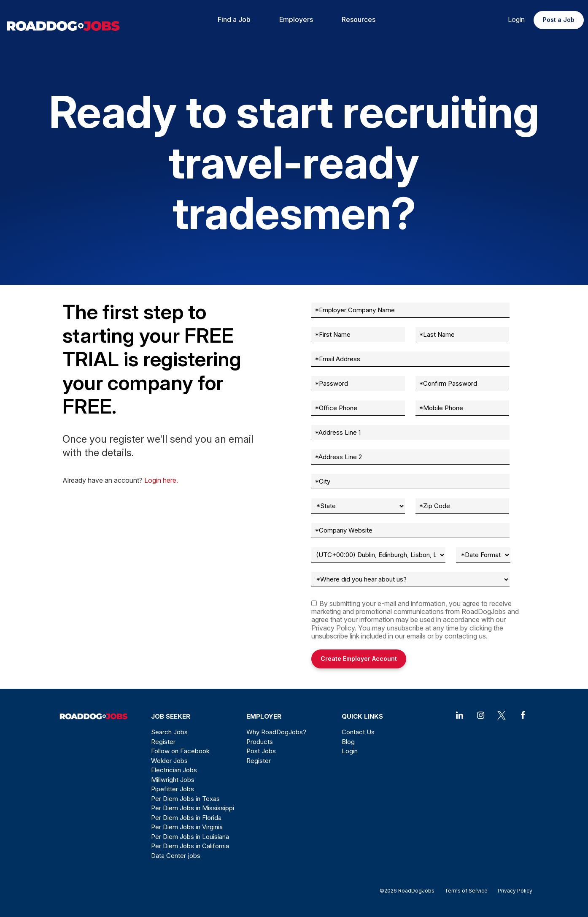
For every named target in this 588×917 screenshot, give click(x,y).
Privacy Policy (333, 628)
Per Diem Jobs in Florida (186, 818)
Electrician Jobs (174, 770)
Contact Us (358, 732)
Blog (348, 742)
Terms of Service (466, 891)
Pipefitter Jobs (173, 789)
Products (260, 742)
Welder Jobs (169, 761)
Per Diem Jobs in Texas (185, 799)
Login (516, 19)
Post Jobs (261, 751)
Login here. (161, 480)
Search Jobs (169, 732)
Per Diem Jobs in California (190, 846)
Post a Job (559, 20)
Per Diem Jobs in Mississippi (193, 808)
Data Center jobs (176, 856)
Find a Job (234, 19)
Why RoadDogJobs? (276, 732)
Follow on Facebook (180, 751)
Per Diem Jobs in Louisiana (190, 837)
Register (163, 742)
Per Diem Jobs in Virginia (187, 827)
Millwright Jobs (173, 780)
